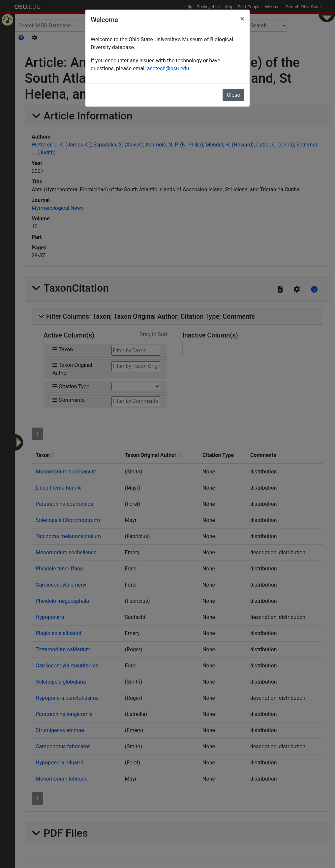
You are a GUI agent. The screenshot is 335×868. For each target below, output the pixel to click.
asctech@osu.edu (168, 68)
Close (233, 95)
